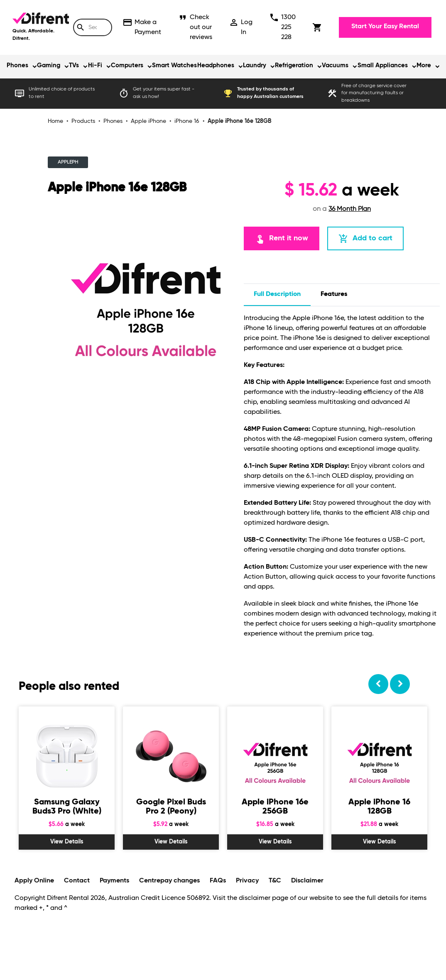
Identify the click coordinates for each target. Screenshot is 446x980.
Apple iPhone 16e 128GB (239, 121)
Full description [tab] (277, 294)
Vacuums (335, 65)
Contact (77, 881)
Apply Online (34, 881)
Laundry (255, 65)
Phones (17, 65)
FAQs (218, 881)
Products (83, 121)
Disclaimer (307, 881)
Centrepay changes (169, 881)
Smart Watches (174, 65)
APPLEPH (68, 162)
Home (55, 121)
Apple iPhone (148, 121)
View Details (67, 842)
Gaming (49, 65)
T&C (275, 881)
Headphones (216, 65)
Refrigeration (294, 65)
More (424, 65)
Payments (114, 881)
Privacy (247, 881)
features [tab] (334, 294)
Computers (127, 65)
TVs (74, 65)
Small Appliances (383, 65)
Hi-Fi (95, 65)
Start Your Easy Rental (385, 27)
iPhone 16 (187, 121)
